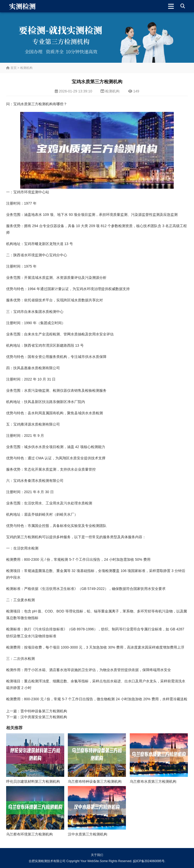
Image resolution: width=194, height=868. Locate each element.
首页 (11, 68)
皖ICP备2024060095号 (149, 861)
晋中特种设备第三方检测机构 (44, 711)
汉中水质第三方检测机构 (88, 834)
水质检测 (49, 312)
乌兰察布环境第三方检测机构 (29, 834)
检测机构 (26, 68)
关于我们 (97, 855)
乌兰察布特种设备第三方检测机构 (95, 781)
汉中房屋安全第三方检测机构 (44, 717)
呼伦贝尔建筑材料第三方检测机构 (33, 781)
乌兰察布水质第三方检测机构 (153, 781)
